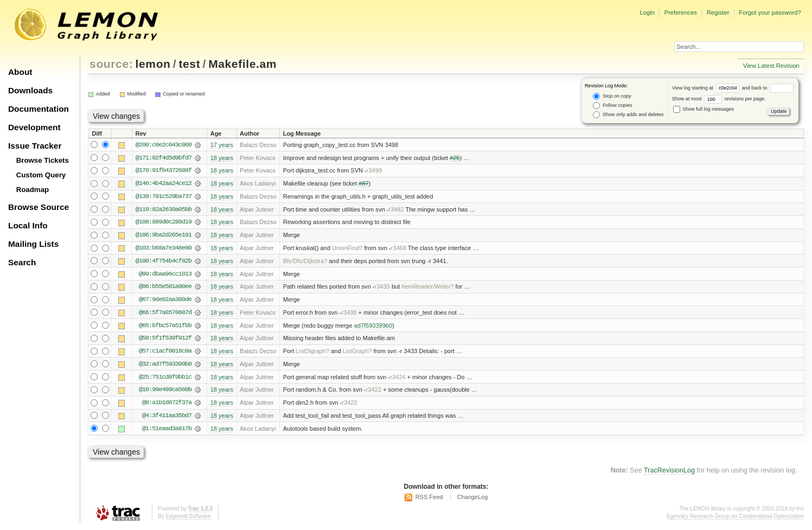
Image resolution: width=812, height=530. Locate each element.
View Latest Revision (771, 66)
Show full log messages (704, 109)
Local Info (28, 225)
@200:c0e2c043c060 (164, 145)
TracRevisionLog (669, 474)
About (20, 72)
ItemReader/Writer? (427, 288)
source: (111, 64)
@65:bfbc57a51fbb (165, 327)
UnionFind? (347, 249)
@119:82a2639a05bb (164, 210)
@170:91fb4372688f (164, 171)
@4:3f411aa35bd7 (167, 418)
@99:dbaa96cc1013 (165, 275)
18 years (222, 158)
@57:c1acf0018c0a (165, 353)
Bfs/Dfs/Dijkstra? (305, 262)
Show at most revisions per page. (719, 99)
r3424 (398, 379)
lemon (153, 64)
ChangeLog (472, 500)
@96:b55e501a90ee (165, 288)
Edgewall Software (188, 519)
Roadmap (33, 190)
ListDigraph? (312, 353)
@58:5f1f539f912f (165, 340)
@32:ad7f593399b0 (165, 366)
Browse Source (39, 207)
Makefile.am (242, 64)
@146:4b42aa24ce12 (164, 184)
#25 (455, 158)
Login (647, 12)
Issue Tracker (35, 146)
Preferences (681, 12)
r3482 (396, 210)
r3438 (349, 314)
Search (22, 262)
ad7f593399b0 (373, 327)
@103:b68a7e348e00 (164, 249)
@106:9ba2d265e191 (164, 236)
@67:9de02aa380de (165, 301)
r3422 (374, 392)
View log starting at (707, 88)
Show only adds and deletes (628, 115)
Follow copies (612, 106)
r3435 (382, 288)
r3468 (399, 249)
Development (34, 127)
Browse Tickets (43, 160)
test (189, 64)
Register (718, 12)
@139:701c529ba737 (164, 197)
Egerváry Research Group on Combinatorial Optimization (735, 519)
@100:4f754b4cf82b (164, 262)
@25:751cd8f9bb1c (165, 379)
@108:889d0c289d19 (164, 223)
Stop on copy (612, 96)
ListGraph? (357, 353)
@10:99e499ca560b (165, 392)
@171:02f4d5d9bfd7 (164, 158)
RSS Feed (429, 500)
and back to (768, 88)
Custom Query (41, 175)
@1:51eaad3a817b (167, 431)
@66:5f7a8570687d (165, 314)
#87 (363, 184)
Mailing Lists (33, 244)
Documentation (39, 109)
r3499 (374, 171)
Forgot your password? (770, 12)
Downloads (30, 90)
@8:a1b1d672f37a (167, 405)
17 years (222, 145)
